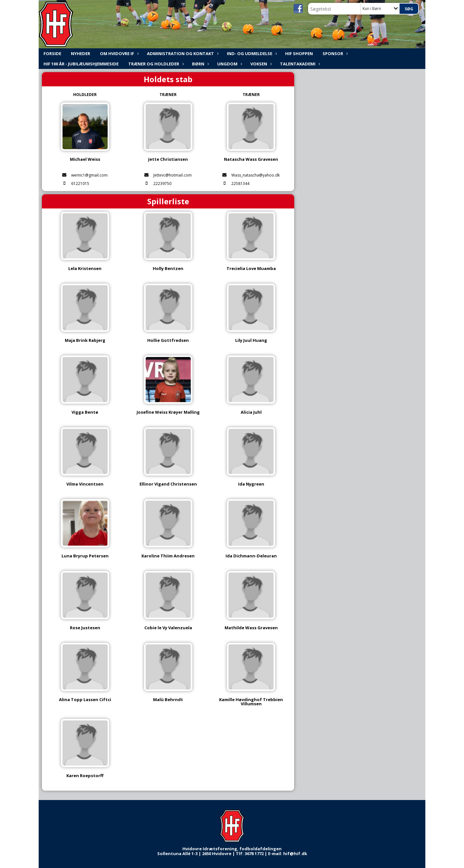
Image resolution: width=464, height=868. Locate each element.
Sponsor (334, 53)
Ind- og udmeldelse (251, 53)
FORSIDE (52, 53)
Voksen (260, 64)
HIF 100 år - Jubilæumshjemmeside (81, 64)
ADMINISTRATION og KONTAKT (182, 53)
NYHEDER (81, 53)
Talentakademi (299, 64)
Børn (200, 64)
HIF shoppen (299, 53)
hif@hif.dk (295, 854)
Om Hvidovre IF (119, 53)
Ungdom (229, 64)
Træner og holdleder (155, 64)
